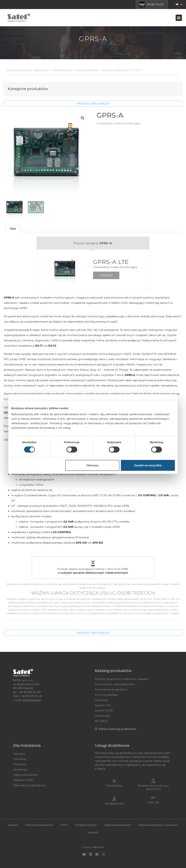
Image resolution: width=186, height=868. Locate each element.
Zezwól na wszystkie (148, 465)
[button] (179, 5)
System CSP (103, 705)
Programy (20, 764)
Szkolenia (19, 754)
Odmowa (92, 465)
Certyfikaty (20, 770)
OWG (64, 825)
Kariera (13, 825)
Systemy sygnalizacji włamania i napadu (121, 679)
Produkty (42, 70)
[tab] (13, 229)
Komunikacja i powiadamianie (75, 70)
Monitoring (102, 716)
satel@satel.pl (32, 700)
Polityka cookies (86, 825)
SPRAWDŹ (106, 275)
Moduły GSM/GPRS (115, 70)
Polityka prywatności (39, 825)
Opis (13, 229)
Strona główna (19, 70)
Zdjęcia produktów (26, 775)
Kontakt (93, 832)
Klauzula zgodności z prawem (158, 825)
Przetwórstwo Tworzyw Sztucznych (153, 787)
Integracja (101, 700)
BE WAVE (101, 721)
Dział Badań (114, 786)
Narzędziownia (114, 804)
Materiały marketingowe (29, 785)
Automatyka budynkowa (111, 689)
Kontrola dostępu (106, 695)
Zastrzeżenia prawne (118, 825)
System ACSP (104, 710)
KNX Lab (153, 802)
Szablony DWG (23, 780)
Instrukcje (20, 759)
